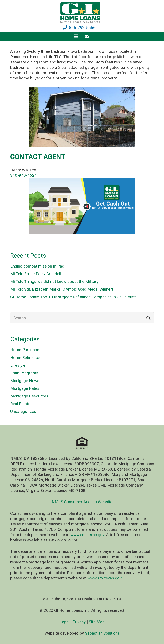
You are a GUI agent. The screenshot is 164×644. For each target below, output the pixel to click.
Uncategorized (23, 411)
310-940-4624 (23, 175)
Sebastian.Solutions (102, 633)
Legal (64, 622)
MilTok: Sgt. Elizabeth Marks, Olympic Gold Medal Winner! (62, 289)
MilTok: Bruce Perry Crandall (36, 274)
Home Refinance (25, 358)
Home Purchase (25, 350)
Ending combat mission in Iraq (37, 266)
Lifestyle (18, 365)
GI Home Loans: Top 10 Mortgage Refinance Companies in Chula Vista (73, 297)
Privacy (79, 622)
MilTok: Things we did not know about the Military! (55, 282)
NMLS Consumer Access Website (82, 502)
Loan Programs (24, 373)
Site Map (97, 622)
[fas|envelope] (87, 36)
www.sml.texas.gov (87, 535)
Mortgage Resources (29, 396)
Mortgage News (25, 381)
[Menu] (76, 36)
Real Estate (20, 404)
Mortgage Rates (25, 388)
